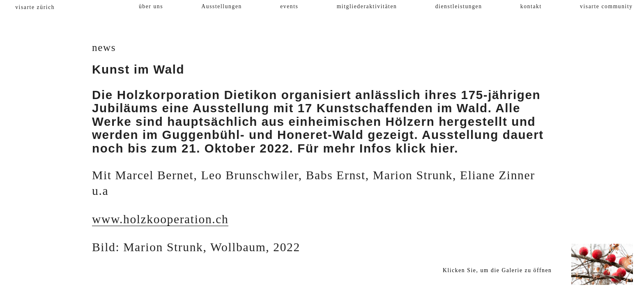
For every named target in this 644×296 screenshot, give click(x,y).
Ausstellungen (222, 6)
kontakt (531, 6)
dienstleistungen (459, 6)
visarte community (606, 6)
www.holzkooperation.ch (160, 219)
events (289, 6)
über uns (151, 6)
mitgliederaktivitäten (367, 6)
